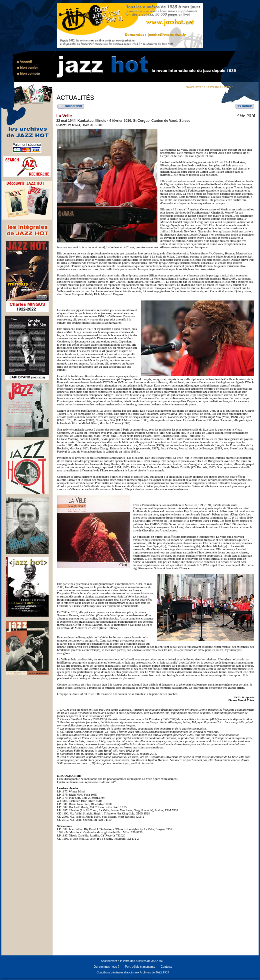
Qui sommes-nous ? (106, 967)
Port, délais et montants (140, 967)
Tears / (227, 87)
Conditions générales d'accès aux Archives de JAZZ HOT (133, 972)
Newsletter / (195, 87)
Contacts (166, 967)
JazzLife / (213, 87)
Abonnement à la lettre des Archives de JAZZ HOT (133, 961)
